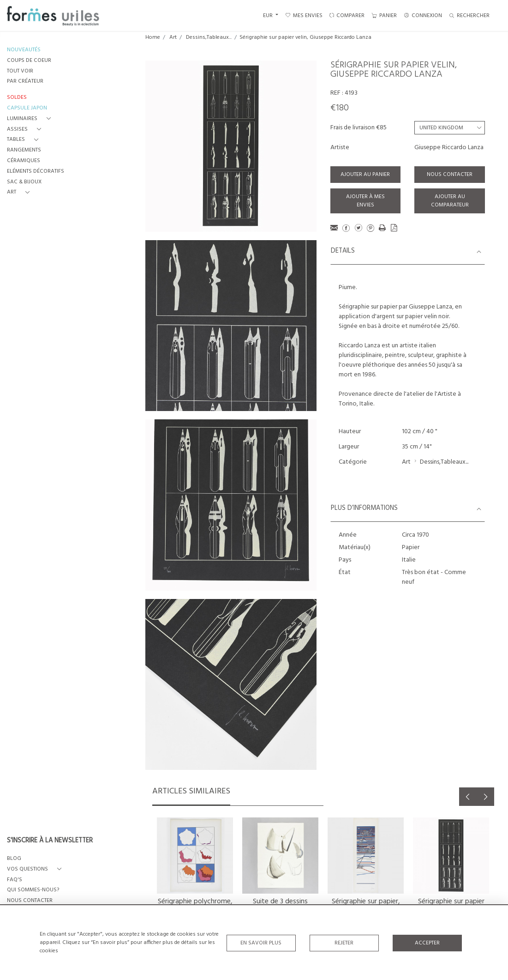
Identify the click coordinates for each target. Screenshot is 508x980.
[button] (31, 119)
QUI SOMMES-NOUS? (33, 890)
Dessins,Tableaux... (209, 37)
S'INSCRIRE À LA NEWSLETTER (50, 841)
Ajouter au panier (365, 175)
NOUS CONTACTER (30, 901)
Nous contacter (450, 175)
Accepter (427, 943)
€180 (340, 108)
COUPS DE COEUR (29, 61)
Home (153, 37)
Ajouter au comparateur (450, 201)
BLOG (14, 859)
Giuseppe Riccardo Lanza (449, 148)
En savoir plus (261, 943)
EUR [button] (269, 16)
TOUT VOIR (20, 71)
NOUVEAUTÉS (24, 50)
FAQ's (15, 880)
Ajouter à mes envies (365, 201)
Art (173, 37)
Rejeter (344, 943)
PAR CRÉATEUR (25, 82)
